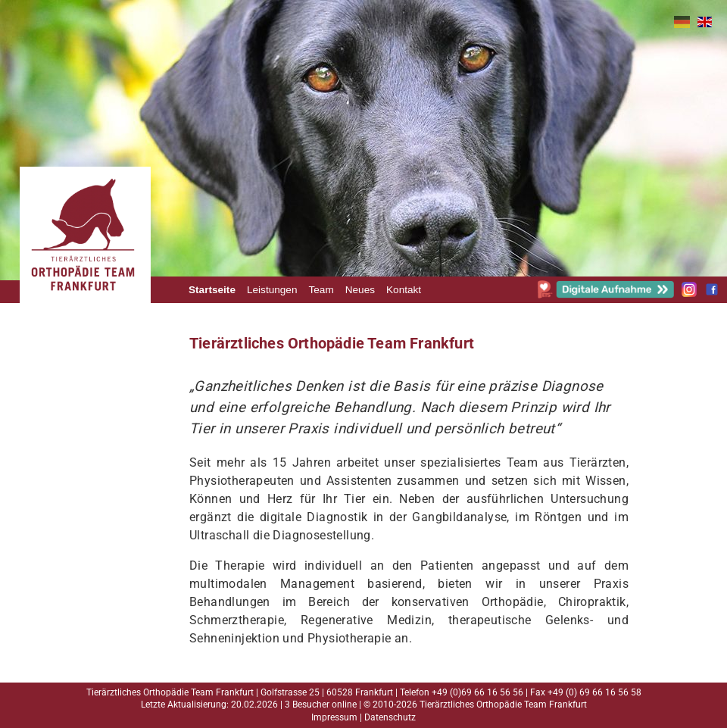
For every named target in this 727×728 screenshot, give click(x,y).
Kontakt (404, 290)
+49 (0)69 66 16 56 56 (477, 692)
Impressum (334, 717)
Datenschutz (390, 717)
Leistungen (272, 290)
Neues (360, 290)
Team (321, 290)
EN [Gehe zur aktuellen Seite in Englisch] (705, 22)
